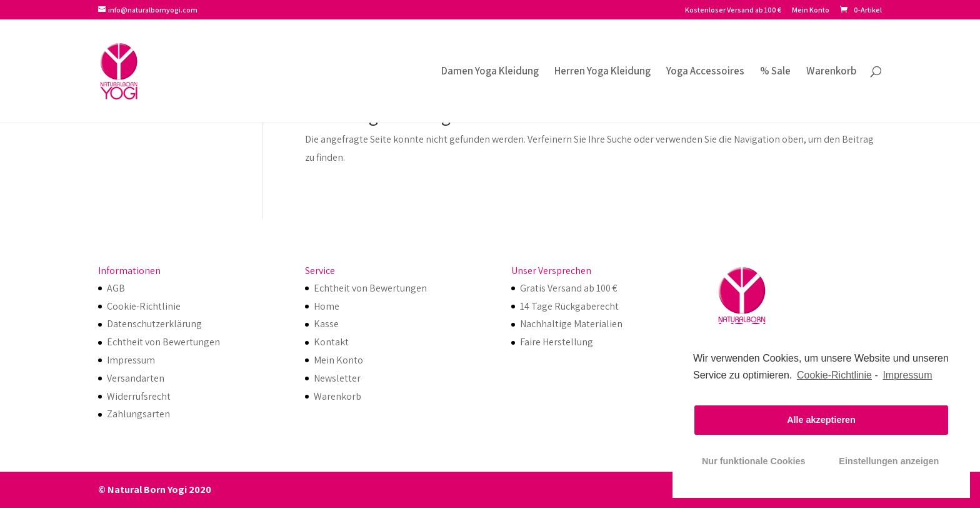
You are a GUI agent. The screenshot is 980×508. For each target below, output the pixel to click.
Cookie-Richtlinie (834, 375)
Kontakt (331, 342)
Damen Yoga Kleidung (490, 72)
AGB (116, 288)
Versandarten (136, 378)
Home (327, 306)
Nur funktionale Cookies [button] (754, 461)
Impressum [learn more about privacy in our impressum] (907, 375)
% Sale (775, 72)
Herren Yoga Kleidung (602, 72)
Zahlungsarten (138, 414)
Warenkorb (832, 72)
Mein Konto (811, 10)
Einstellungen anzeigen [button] (889, 461)
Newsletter (337, 378)
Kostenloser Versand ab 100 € (733, 10)
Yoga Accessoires (705, 72)
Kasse (326, 324)
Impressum (131, 360)
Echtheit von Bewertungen (163, 342)
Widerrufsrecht (139, 396)
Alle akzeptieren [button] (821, 420)
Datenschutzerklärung (154, 324)
